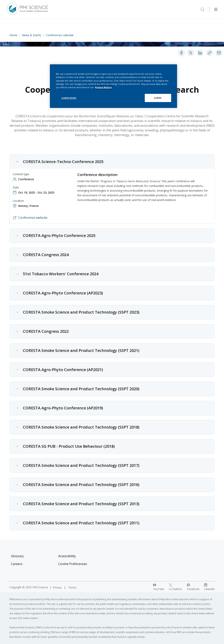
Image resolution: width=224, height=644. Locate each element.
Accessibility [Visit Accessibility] (67, 556)
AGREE (158, 98)
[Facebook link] (193, 587)
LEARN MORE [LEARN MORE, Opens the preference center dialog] (69, 98)
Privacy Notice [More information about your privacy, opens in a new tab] (103, 87)
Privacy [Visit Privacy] (58, 587)
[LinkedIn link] (209, 587)
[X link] (176, 587)
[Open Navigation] (216, 9)
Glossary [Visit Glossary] (17, 556)
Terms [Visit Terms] (72, 587)
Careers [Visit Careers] (17, 564)
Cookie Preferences (73, 564)
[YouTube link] (159, 587)
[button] (112, 162)
